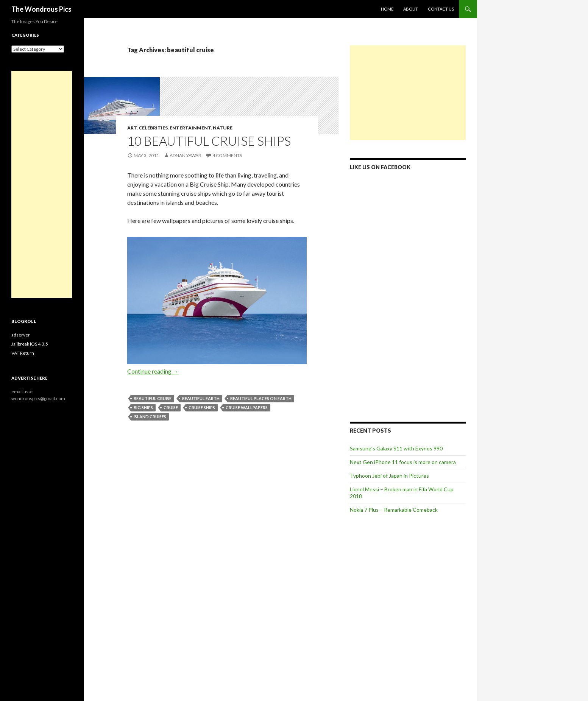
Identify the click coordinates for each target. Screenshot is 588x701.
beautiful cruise (153, 398)
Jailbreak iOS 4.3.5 (30, 344)
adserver (21, 335)
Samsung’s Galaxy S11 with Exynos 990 (396, 448)
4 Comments (227, 155)
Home (387, 9)
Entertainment (190, 128)
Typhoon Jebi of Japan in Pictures (389, 476)
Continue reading (153, 371)
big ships (143, 407)
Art (132, 128)
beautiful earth (201, 398)
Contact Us (441, 9)
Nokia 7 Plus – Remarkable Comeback (394, 510)
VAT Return (23, 353)
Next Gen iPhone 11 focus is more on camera (403, 462)
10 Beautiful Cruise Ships (209, 141)
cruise (171, 407)
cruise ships (202, 407)
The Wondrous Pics (41, 9)
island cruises (150, 417)
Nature (223, 128)
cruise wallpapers (247, 407)
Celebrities (153, 128)
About (411, 9)
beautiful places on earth (261, 398)
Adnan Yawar (185, 155)
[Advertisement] (408, 93)
